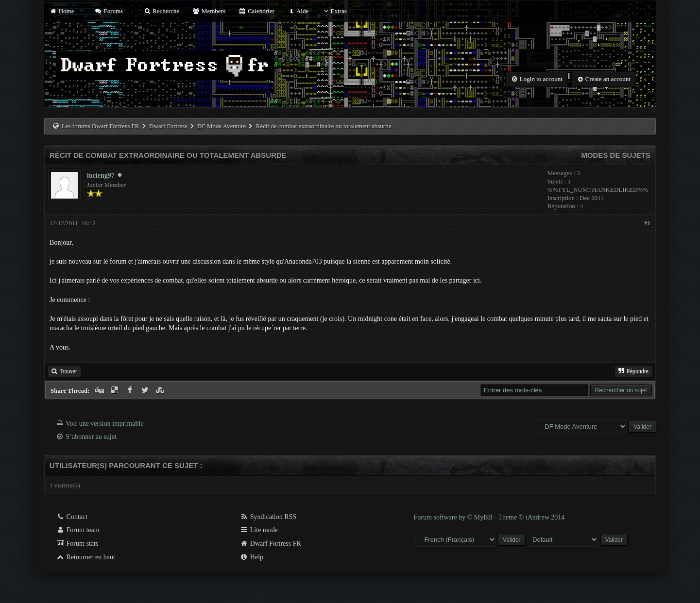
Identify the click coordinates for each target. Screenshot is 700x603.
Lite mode (259, 530)
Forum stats (77, 544)
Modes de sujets (616, 155)
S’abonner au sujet (91, 437)
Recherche (161, 11)
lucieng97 (101, 176)
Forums (109, 11)
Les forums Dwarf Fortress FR (101, 126)
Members (209, 11)
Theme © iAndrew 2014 (531, 517)
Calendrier (256, 11)
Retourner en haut (85, 557)
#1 (647, 223)
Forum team (78, 530)
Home (62, 11)
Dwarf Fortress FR (270, 544)
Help (251, 557)
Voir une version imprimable (104, 424)
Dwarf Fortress (168, 126)
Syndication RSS (268, 517)
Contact (72, 517)
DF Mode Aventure (222, 126)
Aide (298, 11)
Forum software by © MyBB (454, 517)
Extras (334, 11)
